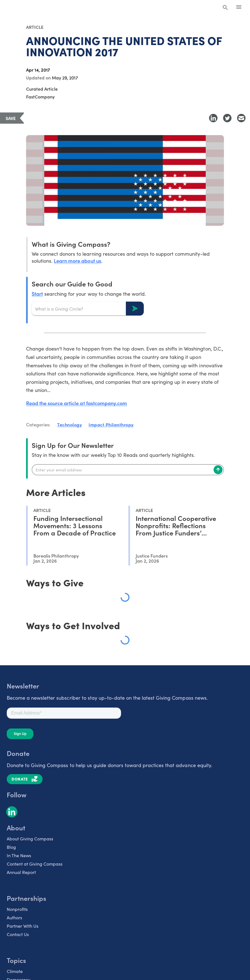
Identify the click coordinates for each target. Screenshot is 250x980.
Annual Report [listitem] (21, 872)
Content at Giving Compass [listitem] (35, 864)
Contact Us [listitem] (18, 934)
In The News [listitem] (19, 855)
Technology (70, 424)
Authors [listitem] (14, 917)
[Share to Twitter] (227, 118)
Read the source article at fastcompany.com (77, 403)
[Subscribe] (218, 470)
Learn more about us (77, 261)
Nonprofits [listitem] (17, 909)
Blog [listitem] (11, 847)
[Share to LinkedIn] (213, 118)
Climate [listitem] (15, 971)
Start (37, 294)
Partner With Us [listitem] (23, 926)
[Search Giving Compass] (225, 8)
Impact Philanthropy (111, 424)
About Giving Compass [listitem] (30, 839)
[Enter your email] (128, 470)
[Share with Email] (241, 118)
